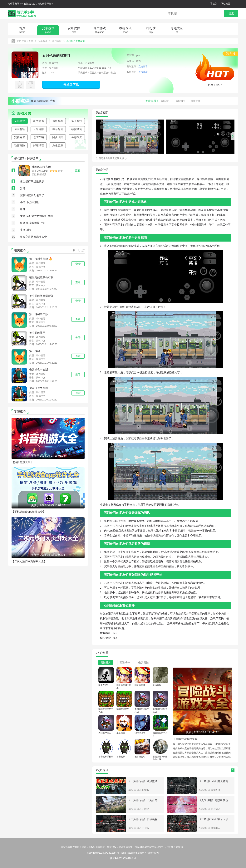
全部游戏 (20, 121)
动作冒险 (57, 41)
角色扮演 (58, 145)
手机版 (214, 4)
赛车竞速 (58, 129)
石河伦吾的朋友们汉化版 (111, 158)
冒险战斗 (165, 101)
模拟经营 (77, 129)
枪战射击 (39, 121)
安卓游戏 (43, 41)
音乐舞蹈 (39, 129)
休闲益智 (20, 129)
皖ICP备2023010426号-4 (123, 858)
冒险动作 (180, 101)
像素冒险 (195, 101)
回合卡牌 (58, 137)
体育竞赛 (58, 121)
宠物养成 (20, 137)
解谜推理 (39, 145)
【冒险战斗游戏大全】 (186, 739)
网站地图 (226, 4)
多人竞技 (77, 121)
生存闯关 (77, 137)
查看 (78, 264)
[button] (233, 136)
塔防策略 (39, 137)
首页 (31, 41)
